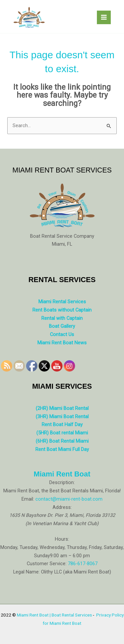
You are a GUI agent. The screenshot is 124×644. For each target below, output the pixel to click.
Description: (62, 482)
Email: (28, 499)
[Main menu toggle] (104, 18)
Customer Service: (47, 564)
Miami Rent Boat (62, 474)
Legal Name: (26, 572)
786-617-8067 (83, 564)
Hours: (62, 539)
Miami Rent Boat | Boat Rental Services (54, 615)
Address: (62, 507)
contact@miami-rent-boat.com (69, 499)
